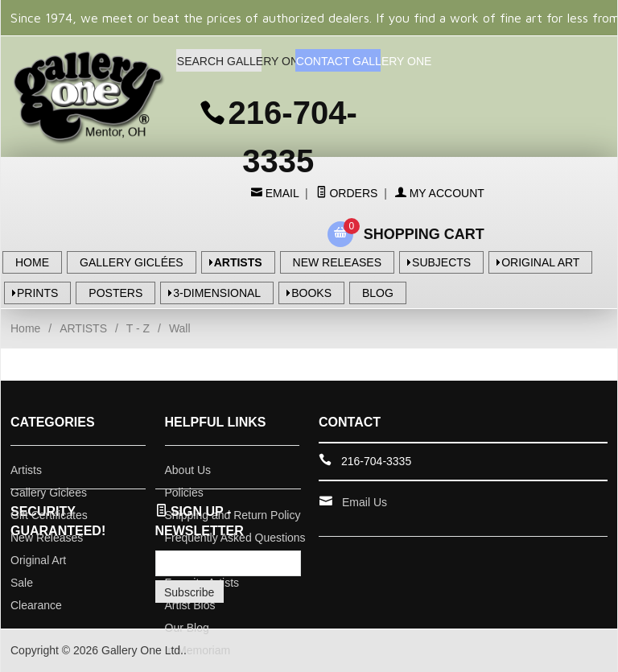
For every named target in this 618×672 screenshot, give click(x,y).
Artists (26, 470)
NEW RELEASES (337, 262)
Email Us (365, 502)
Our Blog (187, 628)
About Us (188, 470)
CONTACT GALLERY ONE (338, 61)
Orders (347, 193)
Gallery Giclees (49, 493)
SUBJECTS (441, 262)
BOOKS (311, 293)
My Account (440, 193)
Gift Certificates (49, 515)
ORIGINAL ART (540, 262)
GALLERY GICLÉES (132, 262)
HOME (32, 262)
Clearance (36, 605)
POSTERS (115, 293)
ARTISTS (238, 262)
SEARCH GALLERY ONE (219, 61)
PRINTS (37, 293)
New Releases (47, 538)
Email (280, 193)
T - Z (138, 328)
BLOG (378, 293)
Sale (22, 583)
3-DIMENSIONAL (217, 293)
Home (25, 328)
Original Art (38, 560)
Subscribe (189, 592)
